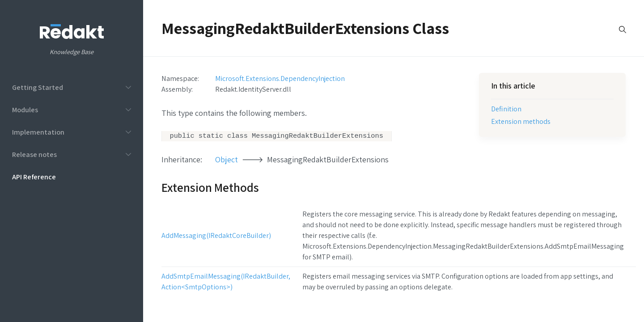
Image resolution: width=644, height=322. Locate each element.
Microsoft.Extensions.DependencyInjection (280, 78)
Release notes (34, 154)
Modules (25, 110)
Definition (506, 109)
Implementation (38, 132)
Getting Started (38, 87)
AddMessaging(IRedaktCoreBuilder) (216, 236)
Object (227, 160)
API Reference (34, 177)
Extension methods (521, 121)
